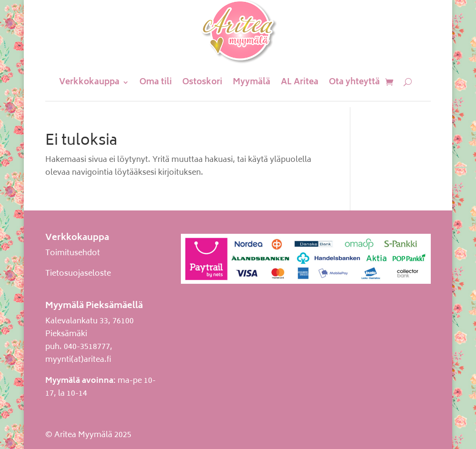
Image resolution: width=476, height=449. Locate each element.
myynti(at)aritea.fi (78, 360)
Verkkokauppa (89, 82)
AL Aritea (300, 82)
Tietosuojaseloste (78, 274)
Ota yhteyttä (354, 82)
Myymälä (252, 82)
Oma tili (156, 82)
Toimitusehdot (73, 253)
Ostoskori (202, 82)
